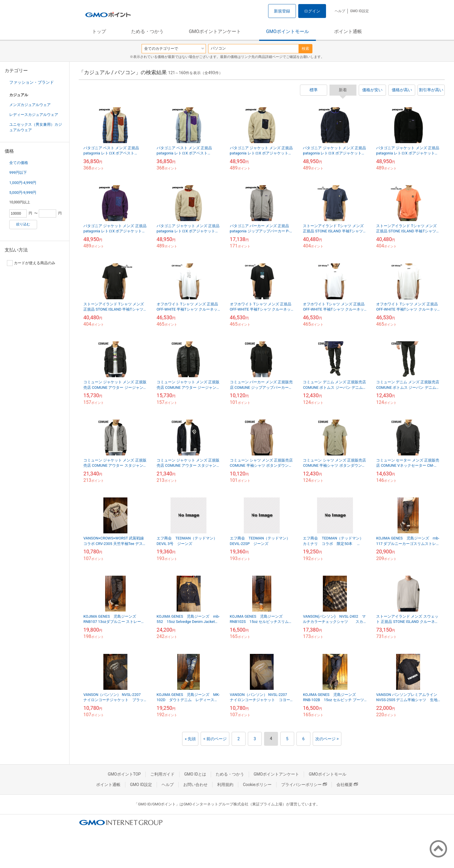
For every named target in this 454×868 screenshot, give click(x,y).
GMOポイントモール (288, 31)
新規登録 (282, 11)
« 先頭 (190, 739)
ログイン (312, 11)
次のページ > (327, 739)
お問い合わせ (195, 785)
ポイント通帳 (348, 31)
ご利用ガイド (162, 774)
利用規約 (225, 785)
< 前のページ (215, 739)
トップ (99, 31)
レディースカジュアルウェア (34, 115)
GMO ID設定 (359, 11)
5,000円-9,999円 (23, 193)
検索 (305, 49)
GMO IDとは (195, 774)
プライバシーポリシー (304, 785)
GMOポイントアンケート (215, 31)
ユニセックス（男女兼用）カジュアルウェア (36, 127)
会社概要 (347, 785)
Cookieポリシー (257, 785)
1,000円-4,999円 (23, 183)
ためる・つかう (147, 31)
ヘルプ (340, 11)
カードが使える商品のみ (31, 263)
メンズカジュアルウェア (30, 105)
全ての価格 (19, 163)
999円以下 (18, 173)
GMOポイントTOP (124, 774)
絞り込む (23, 224)
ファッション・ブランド (32, 82)
